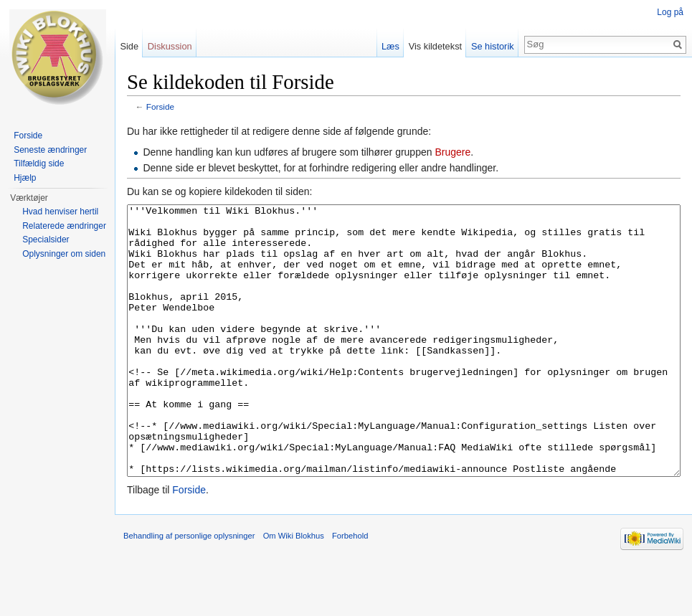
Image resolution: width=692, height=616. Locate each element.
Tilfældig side (39, 164)
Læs (390, 46)
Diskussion (170, 46)
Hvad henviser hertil (60, 212)
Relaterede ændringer (64, 226)
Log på (670, 12)
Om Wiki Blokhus (294, 589)
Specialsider (46, 240)
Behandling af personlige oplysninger (189, 589)
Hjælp (25, 178)
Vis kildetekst (435, 46)
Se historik (493, 46)
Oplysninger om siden (64, 254)
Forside (160, 106)
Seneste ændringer (50, 150)
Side (129, 46)
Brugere (452, 152)
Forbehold (350, 589)
